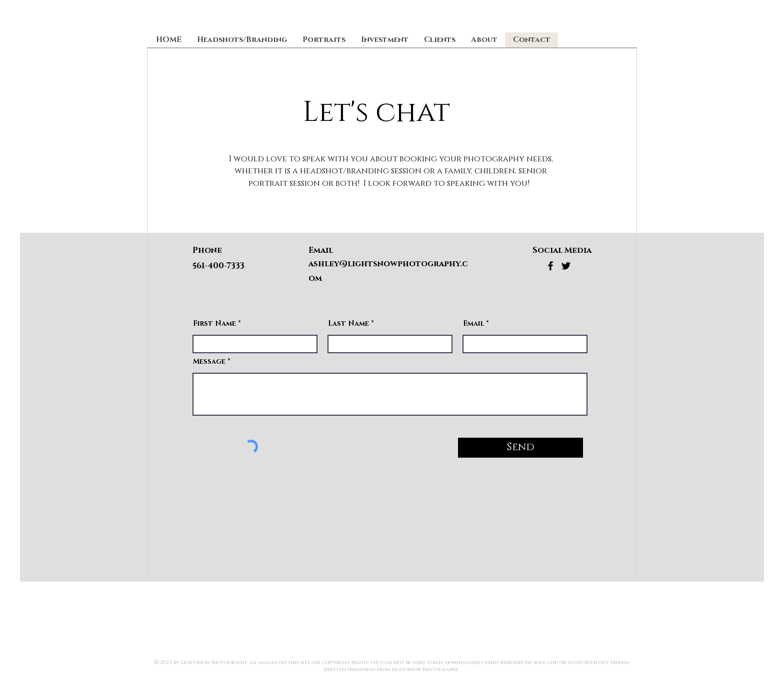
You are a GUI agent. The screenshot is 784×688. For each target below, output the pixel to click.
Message (209, 362)
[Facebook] (550, 266)
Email (473, 324)
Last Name (348, 324)
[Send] (520, 448)
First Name (214, 324)
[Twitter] (566, 266)
